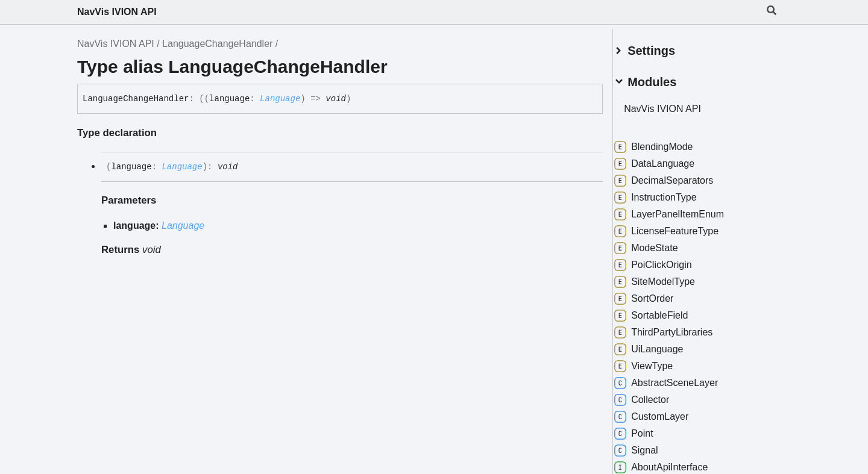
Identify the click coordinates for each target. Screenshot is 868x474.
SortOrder (658, 294)
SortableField (665, 311)
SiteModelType (669, 277)
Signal (650, 446)
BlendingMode (668, 142)
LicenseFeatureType (681, 226)
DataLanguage (669, 159)
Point (648, 429)
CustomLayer (666, 412)
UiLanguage (663, 345)
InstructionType (670, 193)
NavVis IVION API (117, 12)
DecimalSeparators (678, 176)
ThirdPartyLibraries (678, 328)
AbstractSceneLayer (681, 378)
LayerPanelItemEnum (684, 210)
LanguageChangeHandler (217, 44)
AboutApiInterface (675, 463)
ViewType (658, 361)
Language (280, 99)
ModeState (660, 243)
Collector (656, 395)
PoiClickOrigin (667, 260)
